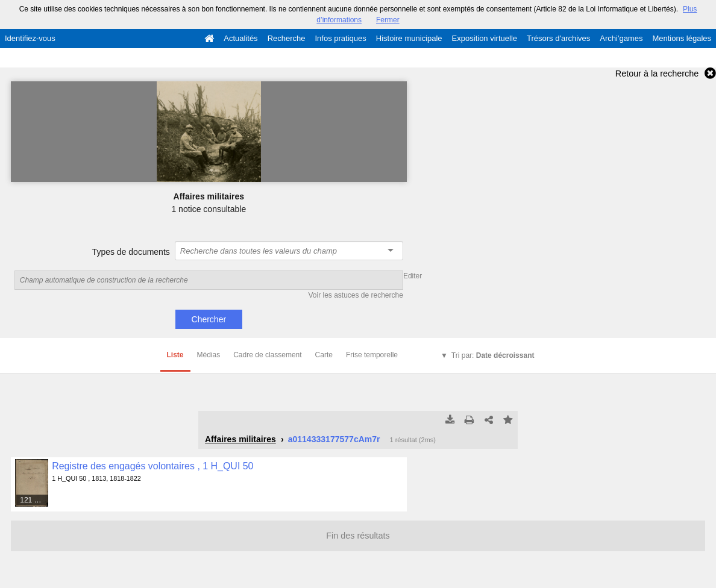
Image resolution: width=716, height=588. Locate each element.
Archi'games (621, 38)
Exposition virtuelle (485, 38)
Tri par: (493, 355)
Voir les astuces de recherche (355, 295)
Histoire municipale (409, 38)
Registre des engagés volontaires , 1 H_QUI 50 (152, 466)
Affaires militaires (240, 439)
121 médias (34, 500)
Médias (209, 355)
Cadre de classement (267, 355)
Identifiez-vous (30, 38)
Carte (324, 355)
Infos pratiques (341, 38)
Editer (413, 276)
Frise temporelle (372, 355)
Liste (175, 355)
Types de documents (131, 252)
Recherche (287, 38)
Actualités (240, 38)
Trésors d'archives (558, 38)
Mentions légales (682, 38)
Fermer (388, 20)
